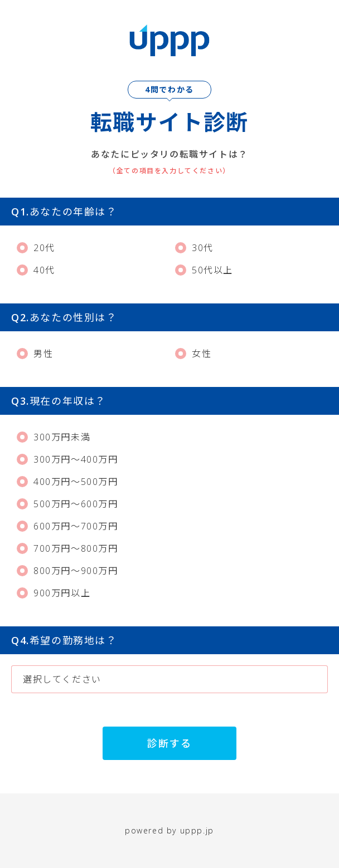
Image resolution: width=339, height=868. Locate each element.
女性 (193, 354)
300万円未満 (54, 437)
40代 (36, 270)
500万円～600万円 (67, 504)
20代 (36, 248)
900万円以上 (54, 593)
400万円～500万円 (67, 482)
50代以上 (204, 270)
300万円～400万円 (67, 459)
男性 (35, 354)
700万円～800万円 (67, 548)
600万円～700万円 (67, 526)
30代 (194, 248)
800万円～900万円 (67, 571)
